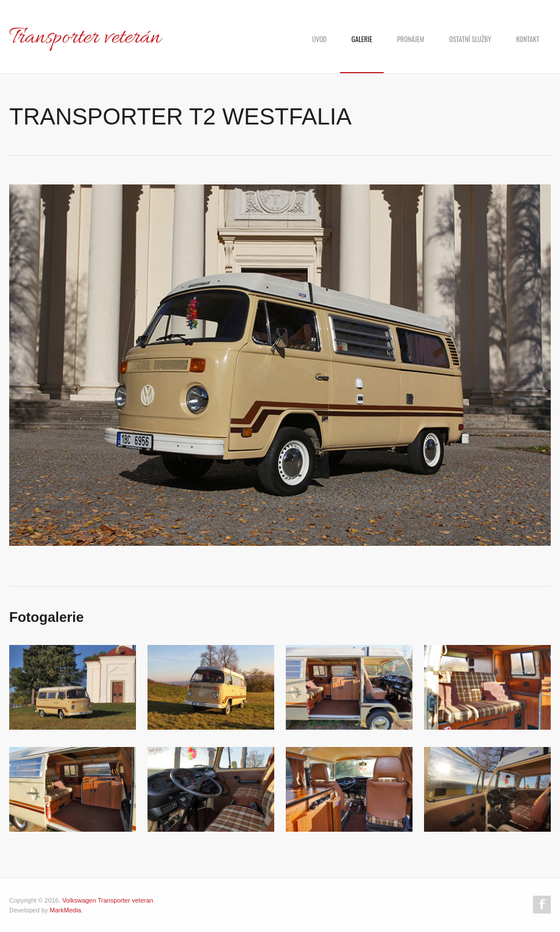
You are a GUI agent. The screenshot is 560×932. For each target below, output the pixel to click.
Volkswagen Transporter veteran (108, 900)
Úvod (319, 39)
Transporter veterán (85, 38)
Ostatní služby (470, 39)
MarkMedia (65, 910)
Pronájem (410, 39)
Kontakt (528, 39)
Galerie (362, 39)
